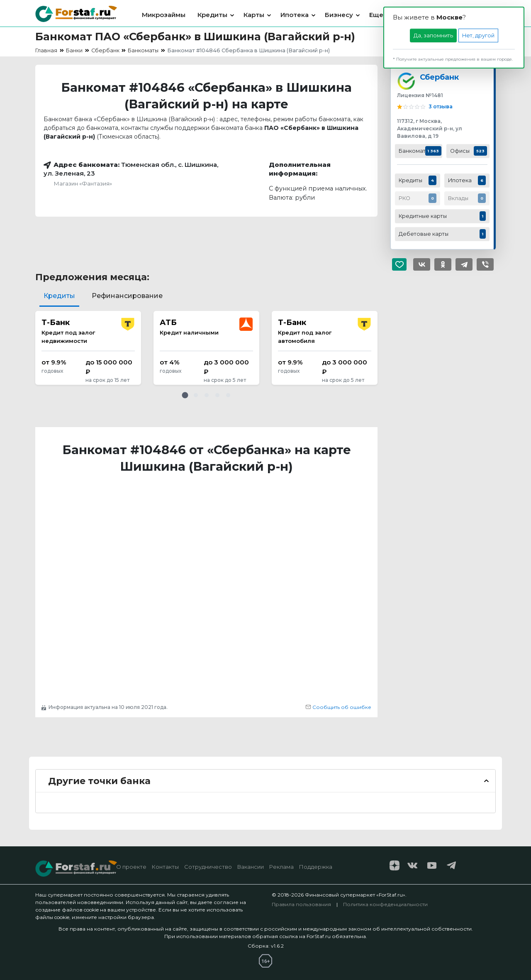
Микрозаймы (164, 15)
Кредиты (212, 15)
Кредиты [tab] (59, 296)
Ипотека (295, 15)
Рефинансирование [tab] (127, 296)
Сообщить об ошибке (338, 707)
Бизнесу (339, 15)
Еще (376, 15)
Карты (254, 15)
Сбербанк (439, 77)
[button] (185, 395)
